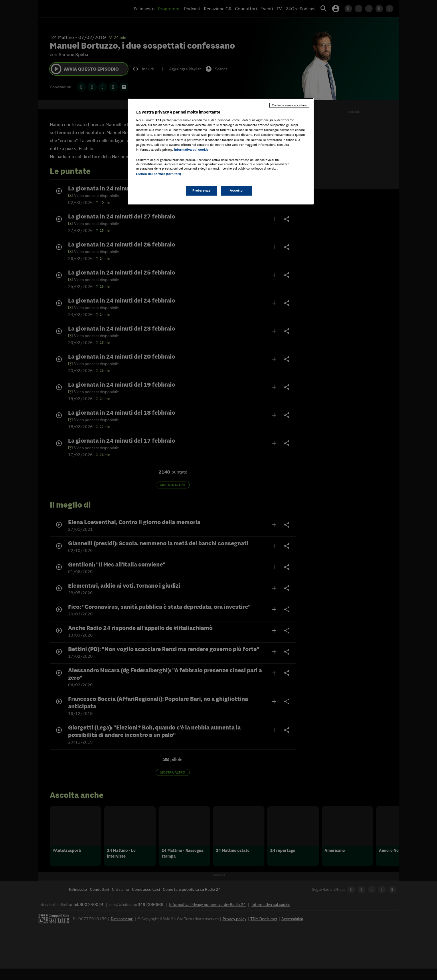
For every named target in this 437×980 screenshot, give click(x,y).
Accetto (236, 190)
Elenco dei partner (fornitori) (159, 174)
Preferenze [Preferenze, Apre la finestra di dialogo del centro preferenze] (201, 190)
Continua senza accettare (289, 105)
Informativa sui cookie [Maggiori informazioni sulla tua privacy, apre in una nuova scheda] (191, 150)
